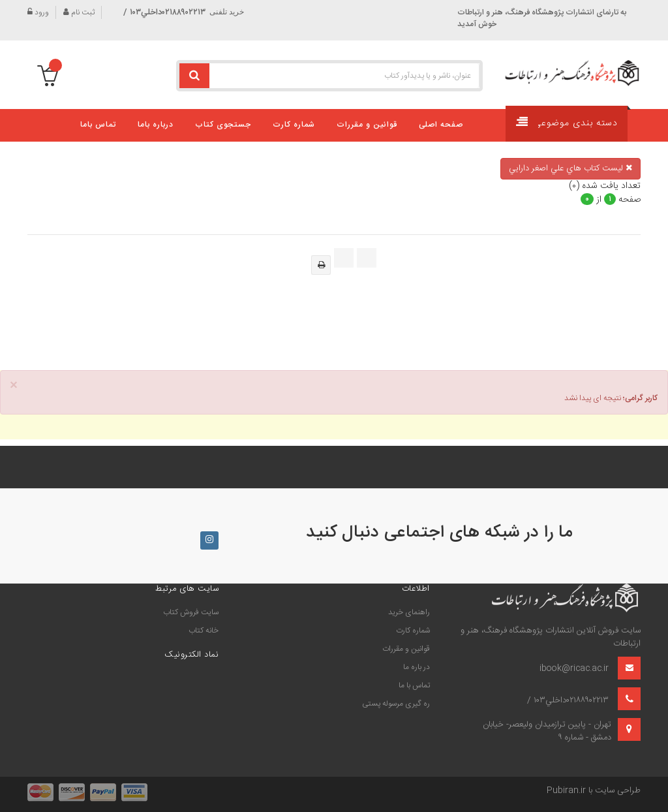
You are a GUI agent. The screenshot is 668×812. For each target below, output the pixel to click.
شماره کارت (413, 631)
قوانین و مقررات (406, 649)
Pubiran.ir (566, 790)
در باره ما (417, 667)
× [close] (14, 386)
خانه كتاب (204, 631)
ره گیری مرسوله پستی (396, 704)
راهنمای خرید (409, 612)
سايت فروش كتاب (191, 612)
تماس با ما (414, 685)
